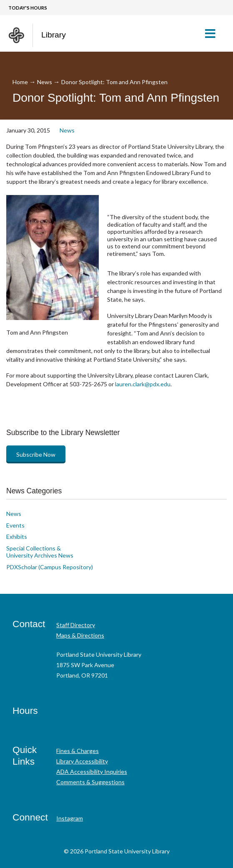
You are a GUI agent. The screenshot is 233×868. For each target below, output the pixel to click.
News (45, 82)
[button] (214, 33)
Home (20, 82)
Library (54, 35)
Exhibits (17, 537)
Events (15, 525)
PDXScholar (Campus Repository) (50, 567)
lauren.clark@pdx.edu (142, 384)
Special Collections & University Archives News (40, 552)
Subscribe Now (36, 454)
